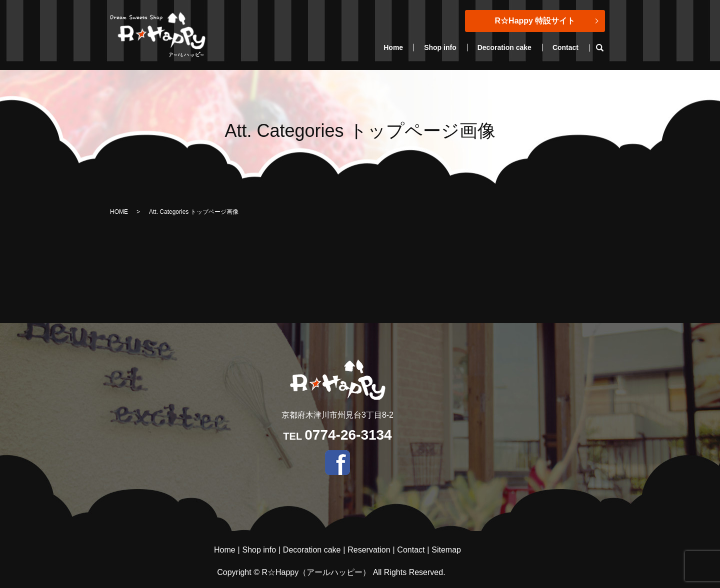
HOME (119, 212)
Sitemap (446, 550)
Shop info (440, 47)
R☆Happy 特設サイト (535, 21)
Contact (565, 47)
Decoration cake (504, 47)
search (605, 48)
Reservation (369, 550)
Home (393, 47)
